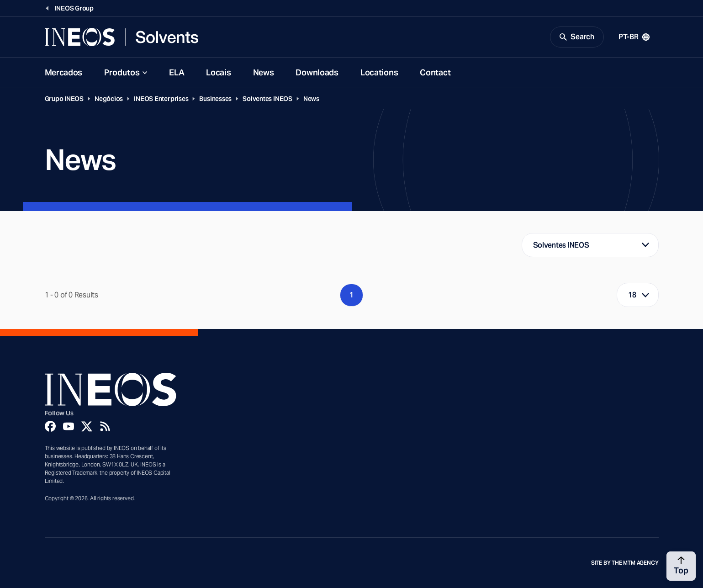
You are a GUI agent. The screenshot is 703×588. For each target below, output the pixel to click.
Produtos (122, 72)
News (264, 72)
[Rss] (105, 426)
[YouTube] (69, 426)
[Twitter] (87, 426)
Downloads (317, 72)
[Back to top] (681, 566)
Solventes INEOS (267, 99)
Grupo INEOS (64, 99)
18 (632, 295)
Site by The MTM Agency (625, 563)
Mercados (64, 72)
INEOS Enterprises (161, 99)
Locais (218, 72)
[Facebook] (50, 426)
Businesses (215, 99)
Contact (435, 72)
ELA (177, 72)
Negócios (109, 99)
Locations (379, 72)
